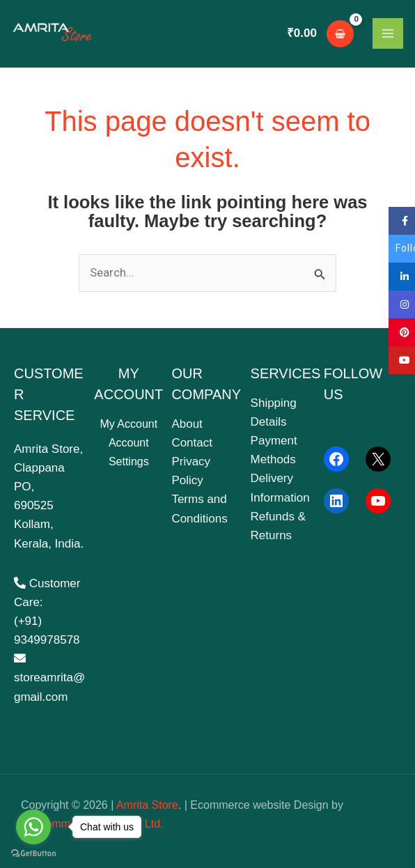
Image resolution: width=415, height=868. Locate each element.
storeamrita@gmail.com (49, 677)
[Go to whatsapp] (33, 827)
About (187, 424)
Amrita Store (147, 805)
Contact (192, 443)
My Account (128, 424)
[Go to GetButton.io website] (33, 854)
